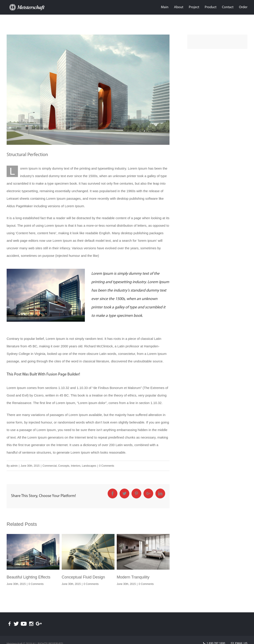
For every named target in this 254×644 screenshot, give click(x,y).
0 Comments (107, 466)
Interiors (75, 466)
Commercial (50, 466)
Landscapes (89, 466)
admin (14, 466)
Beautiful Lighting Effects (29, 577)
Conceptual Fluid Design (83, 577)
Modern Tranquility (133, 577)
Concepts (64, 466)
